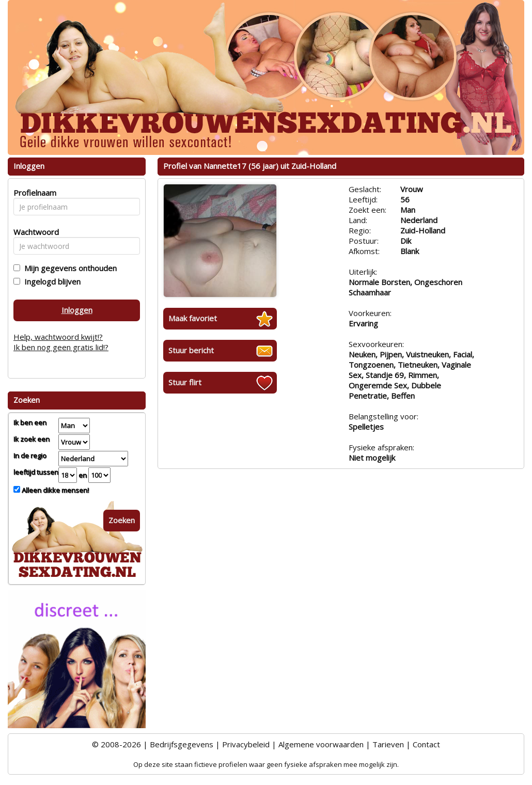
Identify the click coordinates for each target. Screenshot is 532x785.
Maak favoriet (193, 318)
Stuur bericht (191, 350)
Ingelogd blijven (50, 281)
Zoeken (122, 520)
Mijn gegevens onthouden (68, 268)
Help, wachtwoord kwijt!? (58, 337)
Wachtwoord (33, 232)
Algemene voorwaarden (321, 744)
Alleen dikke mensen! (54, 490)
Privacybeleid (246, 744)
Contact (426, 744)
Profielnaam (33, 193)
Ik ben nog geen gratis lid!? (61, 347)
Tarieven (388, 744)
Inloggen (77, 310)
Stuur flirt (185, 382)
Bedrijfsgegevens (182, 744)
